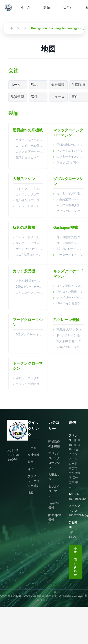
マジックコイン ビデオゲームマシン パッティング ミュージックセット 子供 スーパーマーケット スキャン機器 (70, 151)
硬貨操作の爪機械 (28, 130)
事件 (75, 97)
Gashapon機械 (65, 227)
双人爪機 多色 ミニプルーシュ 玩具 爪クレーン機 (70, 341)
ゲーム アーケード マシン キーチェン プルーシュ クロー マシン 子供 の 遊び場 (29, 249)
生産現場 (78, 85)
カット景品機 (24, 271)
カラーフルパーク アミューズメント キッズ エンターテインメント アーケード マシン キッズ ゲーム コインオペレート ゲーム (29, 140)
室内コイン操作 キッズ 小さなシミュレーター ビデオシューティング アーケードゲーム (70, 292)
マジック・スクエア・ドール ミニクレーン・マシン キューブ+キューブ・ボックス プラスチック (29, 188)
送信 (34, 97)
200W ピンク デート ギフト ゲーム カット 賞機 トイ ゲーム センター (29, 287)
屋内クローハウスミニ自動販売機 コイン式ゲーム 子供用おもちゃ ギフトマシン (29, 243)
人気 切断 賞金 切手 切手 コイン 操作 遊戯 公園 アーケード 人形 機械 (29, 281)
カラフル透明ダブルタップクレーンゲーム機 (70, 205)
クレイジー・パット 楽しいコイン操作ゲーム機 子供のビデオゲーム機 (70, 297)
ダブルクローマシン (54, 491)
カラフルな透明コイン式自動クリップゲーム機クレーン (29, 384)
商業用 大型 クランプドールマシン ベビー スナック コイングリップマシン (70, 329)
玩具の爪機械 (24, 227)
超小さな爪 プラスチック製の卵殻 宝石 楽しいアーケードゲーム (29, 200)
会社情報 (58, 85)
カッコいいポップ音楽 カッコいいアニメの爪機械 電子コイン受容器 (29, 194)
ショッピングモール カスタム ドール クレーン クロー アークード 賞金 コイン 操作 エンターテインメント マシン (70, 162)
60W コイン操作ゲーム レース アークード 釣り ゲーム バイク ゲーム (70, 303)
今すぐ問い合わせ (75, 562)
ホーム (25, 7)
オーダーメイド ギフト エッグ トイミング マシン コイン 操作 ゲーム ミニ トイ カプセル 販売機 (70, 255)
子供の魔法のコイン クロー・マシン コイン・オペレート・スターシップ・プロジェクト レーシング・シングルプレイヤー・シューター (70, 145)
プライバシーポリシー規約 (33, 481)
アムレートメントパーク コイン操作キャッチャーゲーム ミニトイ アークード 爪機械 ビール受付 (29, 206)
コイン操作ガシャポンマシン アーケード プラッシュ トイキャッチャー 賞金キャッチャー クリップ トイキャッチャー (70, 243)
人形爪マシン (24, 179)
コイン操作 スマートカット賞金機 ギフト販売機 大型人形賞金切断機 (29, 292)
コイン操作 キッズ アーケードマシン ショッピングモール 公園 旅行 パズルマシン (70, 286)
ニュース (58, 97)
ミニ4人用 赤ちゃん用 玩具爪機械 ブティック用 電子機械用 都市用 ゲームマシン (29, 255)
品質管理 (17, 97)
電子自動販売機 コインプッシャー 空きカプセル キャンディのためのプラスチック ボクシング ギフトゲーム (70, 237)
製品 (47, 7)
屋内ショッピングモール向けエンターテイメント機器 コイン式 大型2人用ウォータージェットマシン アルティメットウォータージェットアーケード (29, 157)
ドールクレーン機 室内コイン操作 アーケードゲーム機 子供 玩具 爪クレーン (70, 335)
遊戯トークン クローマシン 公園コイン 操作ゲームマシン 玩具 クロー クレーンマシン (29, 378)
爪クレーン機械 (66, 320)
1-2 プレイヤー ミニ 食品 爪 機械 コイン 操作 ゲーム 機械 (29, 334)
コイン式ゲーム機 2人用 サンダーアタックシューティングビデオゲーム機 (29, 146)
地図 (31, 493)
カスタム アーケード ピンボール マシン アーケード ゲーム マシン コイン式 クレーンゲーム (29, 151)
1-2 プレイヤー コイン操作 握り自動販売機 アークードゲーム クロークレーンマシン (70, 249)
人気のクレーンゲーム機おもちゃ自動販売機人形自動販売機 (70, 347)
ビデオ (68, 7)
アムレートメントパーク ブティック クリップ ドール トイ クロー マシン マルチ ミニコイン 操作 (29, 237)
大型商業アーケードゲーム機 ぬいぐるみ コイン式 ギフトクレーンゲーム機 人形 (70, 199)
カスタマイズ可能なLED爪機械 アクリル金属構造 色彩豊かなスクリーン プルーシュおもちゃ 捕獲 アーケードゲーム (70, 193)
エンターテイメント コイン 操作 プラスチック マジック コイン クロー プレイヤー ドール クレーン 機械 (70, 156)
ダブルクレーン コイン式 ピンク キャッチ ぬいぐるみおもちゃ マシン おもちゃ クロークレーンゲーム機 (70, 211)
